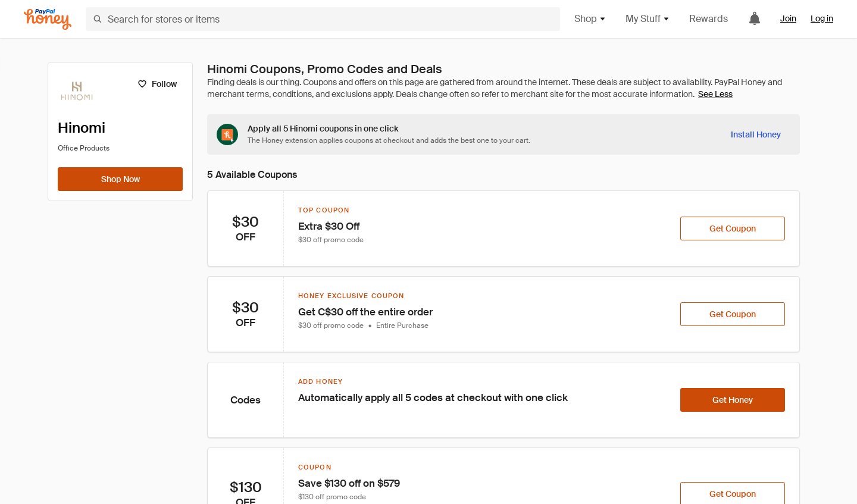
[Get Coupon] (733, 228)
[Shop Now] (120, 179)
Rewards (709, 19)
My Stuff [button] (648, 19)
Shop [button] (590, 19)
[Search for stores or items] (323, 19)
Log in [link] (822, 18)
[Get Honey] (733, 400)
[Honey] (48, 19)
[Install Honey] (756, 134)
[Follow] (157, 84)
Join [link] (788, 18)
